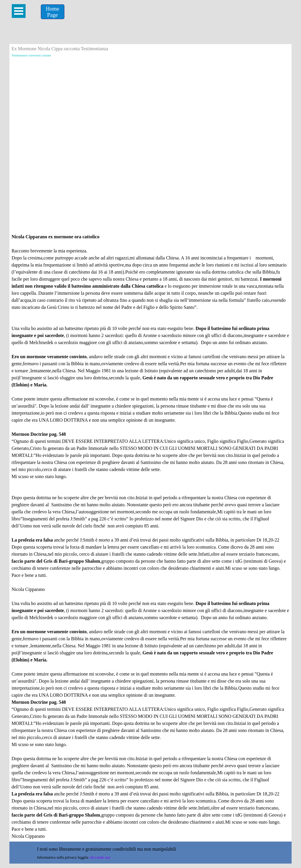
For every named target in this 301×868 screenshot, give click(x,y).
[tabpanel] (150, 537)
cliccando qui (100, 857)
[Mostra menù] (19, 11)
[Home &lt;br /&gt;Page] (53, 12)
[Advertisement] (150, 104)
